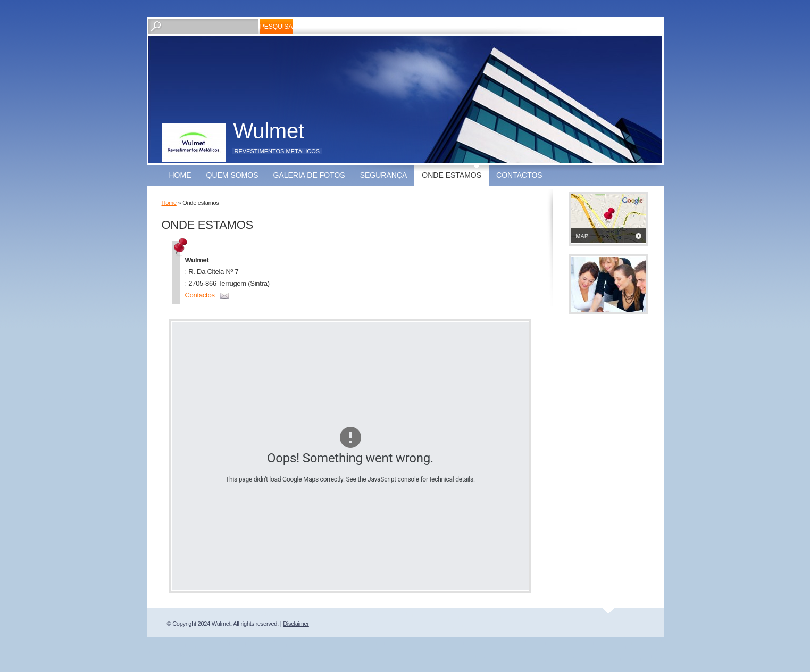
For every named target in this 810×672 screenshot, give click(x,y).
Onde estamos (452, 175)
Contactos (519, 175)
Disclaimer (296, 624)
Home (180, 175)
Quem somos (232, 175)
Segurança (384, 175)
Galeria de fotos (309, 175)
